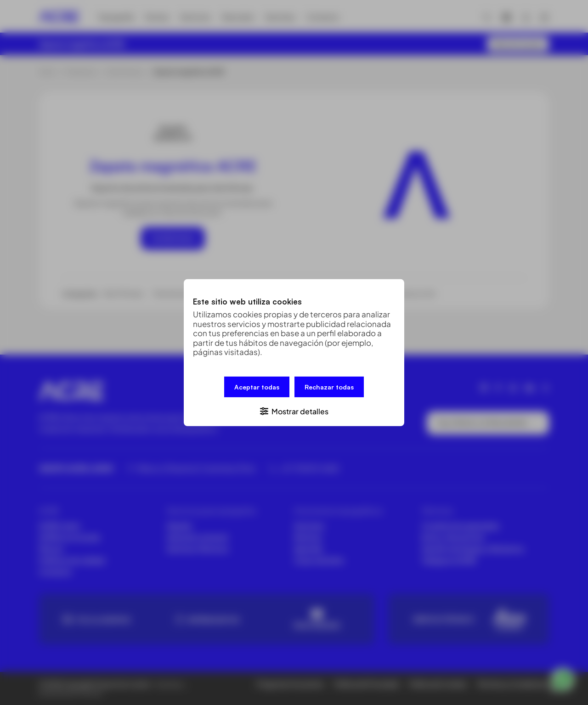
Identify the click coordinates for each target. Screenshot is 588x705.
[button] (294, 410)
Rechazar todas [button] (329, 386)
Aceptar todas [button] (257, 386)
